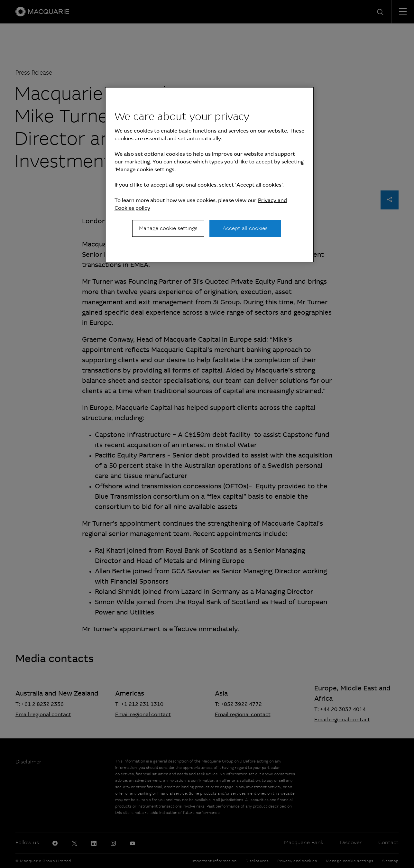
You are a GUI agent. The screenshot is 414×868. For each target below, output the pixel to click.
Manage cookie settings (168, 228)
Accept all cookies (245, 228)
